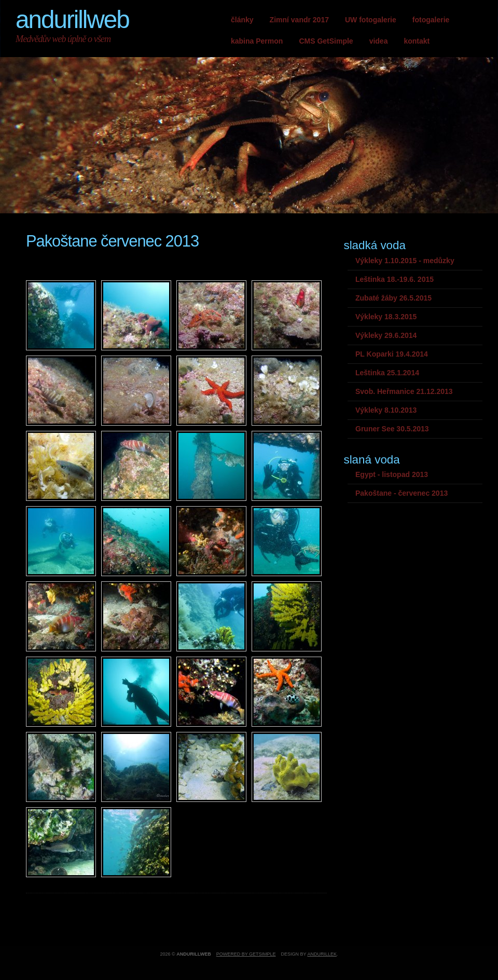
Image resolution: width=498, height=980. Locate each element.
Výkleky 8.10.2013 (386, 410)
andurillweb (72, 19)
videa (379, 41)
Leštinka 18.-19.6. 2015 (395, 279)
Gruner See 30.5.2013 (392, 429)
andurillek (322, 954)
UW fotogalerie (371, 20)
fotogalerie (431, 20)
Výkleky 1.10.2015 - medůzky (405, 261)
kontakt (417, 41)
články (242, 20)
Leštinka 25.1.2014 (387, 373)
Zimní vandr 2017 (299, 20)
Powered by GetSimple (246, 954)
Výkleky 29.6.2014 (386, 335)
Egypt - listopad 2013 (392, 474)
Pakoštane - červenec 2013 (402, 493)
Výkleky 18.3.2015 (386, 317)
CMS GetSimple (326, 41)
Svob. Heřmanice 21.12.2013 (404, 391)
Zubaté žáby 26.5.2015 (393, 298)
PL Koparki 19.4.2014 (392, 354)
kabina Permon (257, 41)
